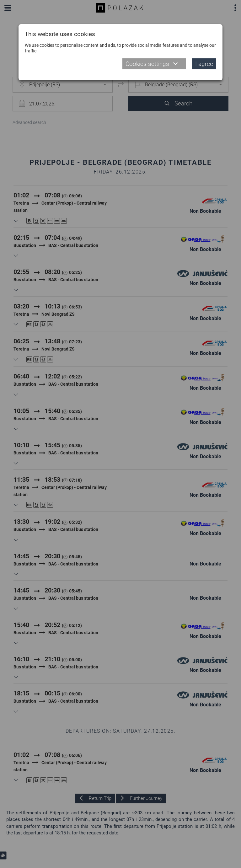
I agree (204, 64)
